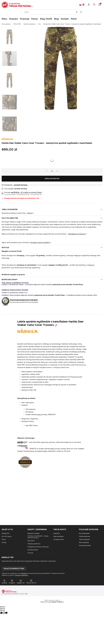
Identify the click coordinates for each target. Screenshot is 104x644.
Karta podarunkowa (85, 546)
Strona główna (6, 24)
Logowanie (57, 533)
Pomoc (35, 19)
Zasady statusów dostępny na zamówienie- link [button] (20, 198)
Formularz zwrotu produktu (40, 243)
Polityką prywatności (22, 575)
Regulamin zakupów (33, 533)
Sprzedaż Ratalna (33, 550)
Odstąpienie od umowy (77, 234)
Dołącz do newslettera (14, 569)
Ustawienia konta (59, 539)
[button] (81, 12)
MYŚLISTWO (17, 24)
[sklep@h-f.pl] (21, 582)
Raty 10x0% (46, 19)
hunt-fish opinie (7, 536)
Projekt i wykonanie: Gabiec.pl (52, 600)
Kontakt (65, 19)
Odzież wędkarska (84, 536)
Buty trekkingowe (84, 533)
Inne (39, 24)
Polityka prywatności (34, 544)
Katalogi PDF (6, 533)
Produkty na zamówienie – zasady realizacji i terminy (38, 537)
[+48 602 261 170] (31, 582)
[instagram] (12, 582)
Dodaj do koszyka (52, 179)
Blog (56, 19)
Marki (74, 19)
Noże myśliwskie (84, 543)
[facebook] (4, 582)
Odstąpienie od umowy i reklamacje (38, 547)
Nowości (14, 19)
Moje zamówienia (58, 536)
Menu (4, 19)
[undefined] (5, 613)
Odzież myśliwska (84, 539)
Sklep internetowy (51, 602)
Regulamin (24, 573)
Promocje (25, 19)
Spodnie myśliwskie (29, 24)
